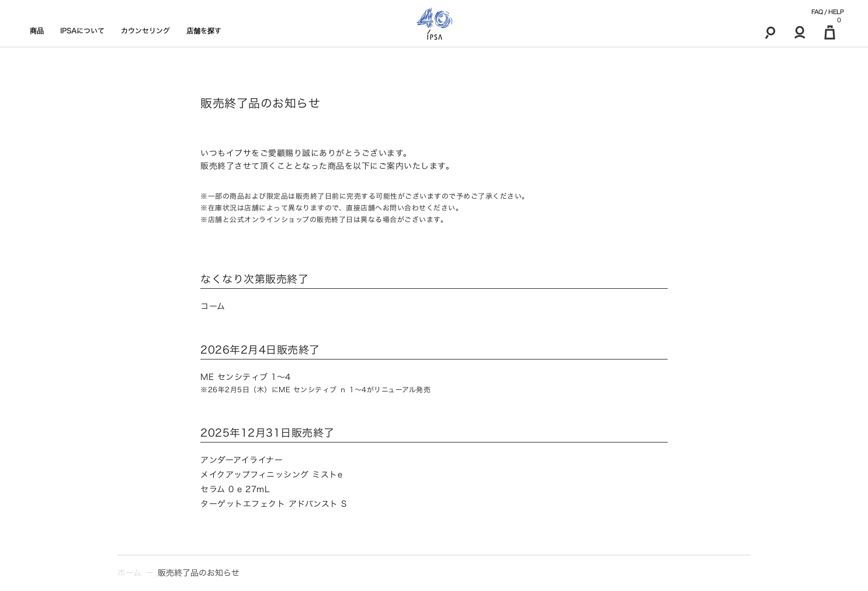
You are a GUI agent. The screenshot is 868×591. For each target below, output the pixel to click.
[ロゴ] (434, 24)
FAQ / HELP (827, 12)
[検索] (770, 32)
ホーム (129, 573)
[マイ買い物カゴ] (830, 32)
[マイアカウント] (800, 32)
